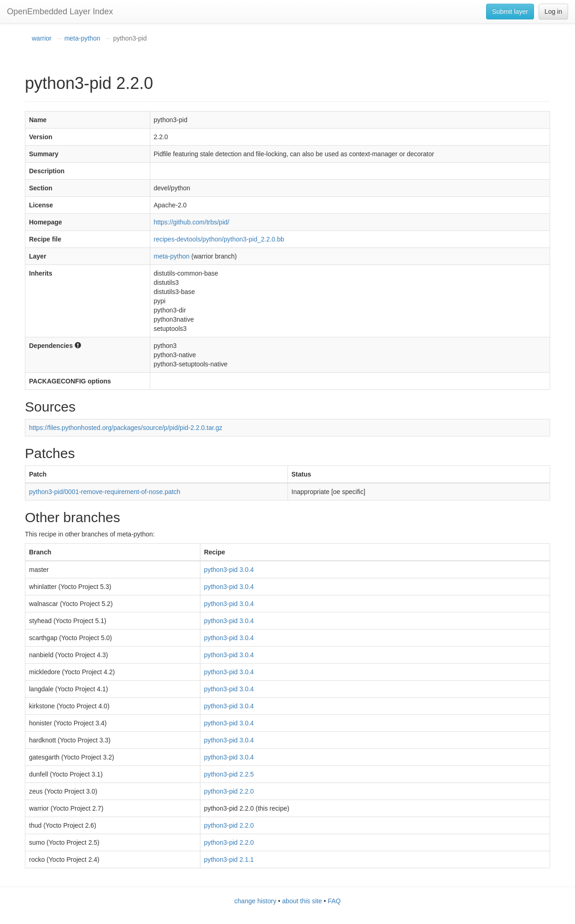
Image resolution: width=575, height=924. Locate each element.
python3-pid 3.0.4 (229, 570)
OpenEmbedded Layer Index (60, 12)
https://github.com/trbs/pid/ (192, 222)
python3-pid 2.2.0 (229, 791)
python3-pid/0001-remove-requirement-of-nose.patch (105, 492)
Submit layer (510, 12)
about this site (302, 901)
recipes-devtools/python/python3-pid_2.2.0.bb (219, 239)
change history (255, 901)
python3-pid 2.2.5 (229, 774)
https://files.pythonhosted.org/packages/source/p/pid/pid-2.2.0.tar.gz (126, 428)
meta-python (82, 38)
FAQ (334, 901)
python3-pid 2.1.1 (229, 859)
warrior (42, 38)
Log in (553, 12)
